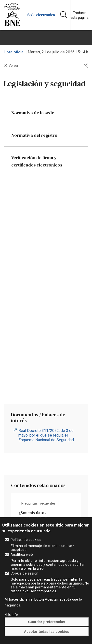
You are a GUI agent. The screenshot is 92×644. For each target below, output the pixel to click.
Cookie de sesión (25, 582)
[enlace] (12, 25)
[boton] (46, 38)
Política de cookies (26, 549)
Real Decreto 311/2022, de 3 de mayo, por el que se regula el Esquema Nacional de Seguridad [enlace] (46, 435)
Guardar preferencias (46, 631)
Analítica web (22, 564)
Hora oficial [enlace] (14, 52)
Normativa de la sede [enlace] (33, 113)
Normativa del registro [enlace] (34, 135)
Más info (11, 624)
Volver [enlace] (13, 66)
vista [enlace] (46, 522)
